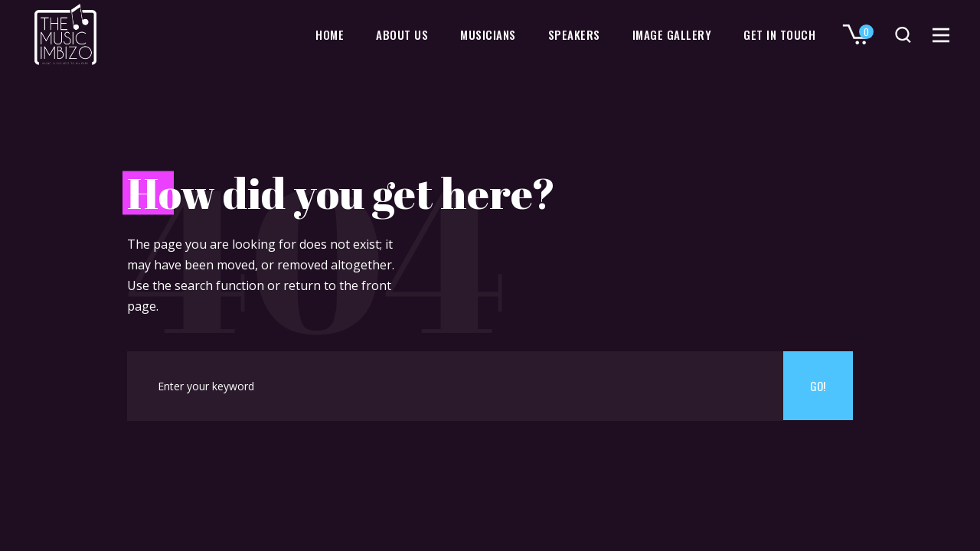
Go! (818, 386)
